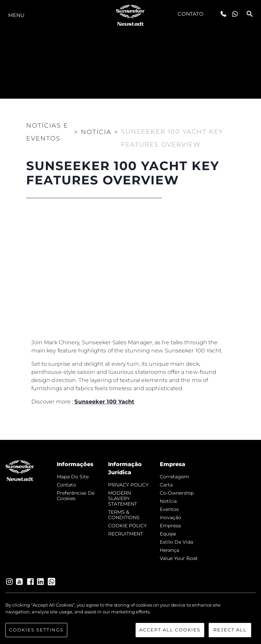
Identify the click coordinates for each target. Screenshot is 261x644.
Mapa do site (73, 477)
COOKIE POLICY (127, 526)
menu (16, 15)
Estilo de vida (176, 542)
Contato (191, 14)
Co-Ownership (177, 493)
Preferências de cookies (76, 496)
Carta (166, 485)
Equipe (168, 534)
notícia (168, 501)
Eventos (169, 509)
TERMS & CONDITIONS (124, 515)
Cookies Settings (36, 631)
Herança (169, 550)
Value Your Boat (179, 558)
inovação (170, 517)
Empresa (170, 526)
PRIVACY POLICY (128, 485)
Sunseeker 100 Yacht (104, 402)
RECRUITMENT (126, 534)
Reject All (230, 631)
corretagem (174, 477)
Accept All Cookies (170, 631)
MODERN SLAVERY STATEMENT (123, 498)
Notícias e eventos (47, 132)
